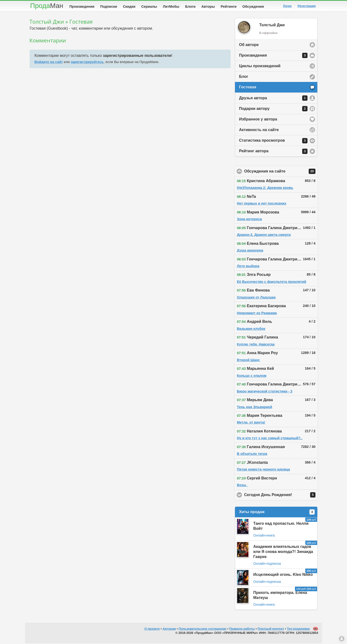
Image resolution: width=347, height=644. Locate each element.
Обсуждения (253, 7)
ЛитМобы (171, 7)
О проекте (152, 630)
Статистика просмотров (273, 142)
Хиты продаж (277, 513)
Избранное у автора (258, 120)
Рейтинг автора (273, 152)
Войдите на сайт (49, 63)
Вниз (342, 639)
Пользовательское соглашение (202, 630)
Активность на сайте (259, 131)
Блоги (190, 7)
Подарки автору (273, 110)
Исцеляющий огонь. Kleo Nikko (283, 575)
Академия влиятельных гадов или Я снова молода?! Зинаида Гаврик (283, 553)
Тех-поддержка (298, 630)
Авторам (169, 630)
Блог (244, 77)
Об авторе (249, 46)
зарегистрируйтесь (87, 63)
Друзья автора (273, 99)
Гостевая (248, 88)
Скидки (129, 7)
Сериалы (149, 7)
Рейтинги (229, 7)
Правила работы (242, 630)
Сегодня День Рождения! (281, 496)
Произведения (82, 7)
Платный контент (271, 630)
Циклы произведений (260, 67)
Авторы (208, 7)
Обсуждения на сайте (281, 172)
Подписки (109, 7)
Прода (47, 6)
